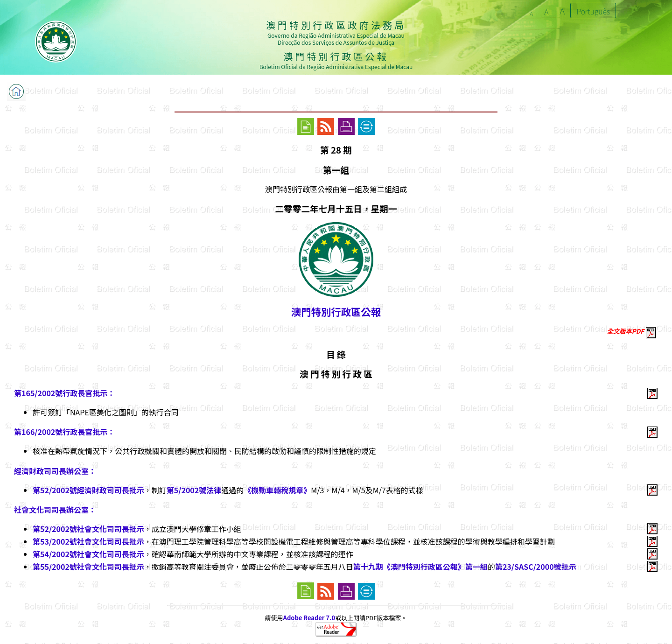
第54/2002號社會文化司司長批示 (88, 554)
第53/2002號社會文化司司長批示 (88, 541)
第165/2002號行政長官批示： (64, 393)
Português (593, 11)
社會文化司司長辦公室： (55, 510)
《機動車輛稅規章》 (277, 490)
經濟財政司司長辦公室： (55, 471)
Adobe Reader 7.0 (309, 618)
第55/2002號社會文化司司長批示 (88, 567)
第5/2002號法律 (194, 490)
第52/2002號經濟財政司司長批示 (88, 490)
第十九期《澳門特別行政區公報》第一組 (420, 567)
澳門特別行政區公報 (336, 311)
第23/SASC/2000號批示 (536, 567)
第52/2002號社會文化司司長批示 (88, 529)
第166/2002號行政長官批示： (64, 432)
